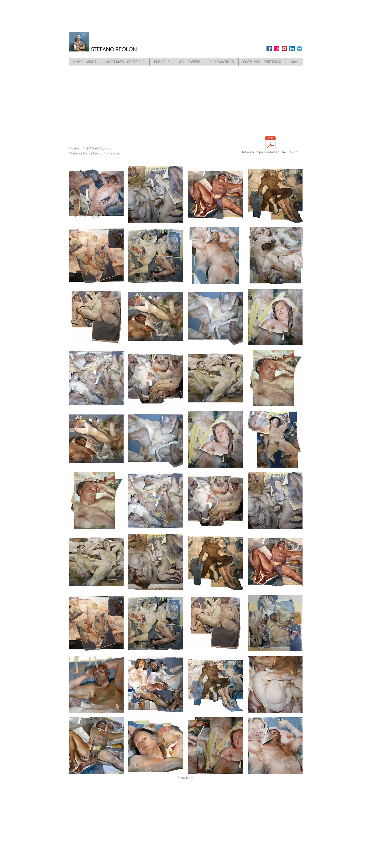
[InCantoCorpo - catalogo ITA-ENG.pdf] (271, 146)
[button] (96, 194)
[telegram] (300, 49)
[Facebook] (269, 49)
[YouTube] (284, 49)
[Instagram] (277, 49)
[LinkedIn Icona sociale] (292, 49)
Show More (185, 778)
